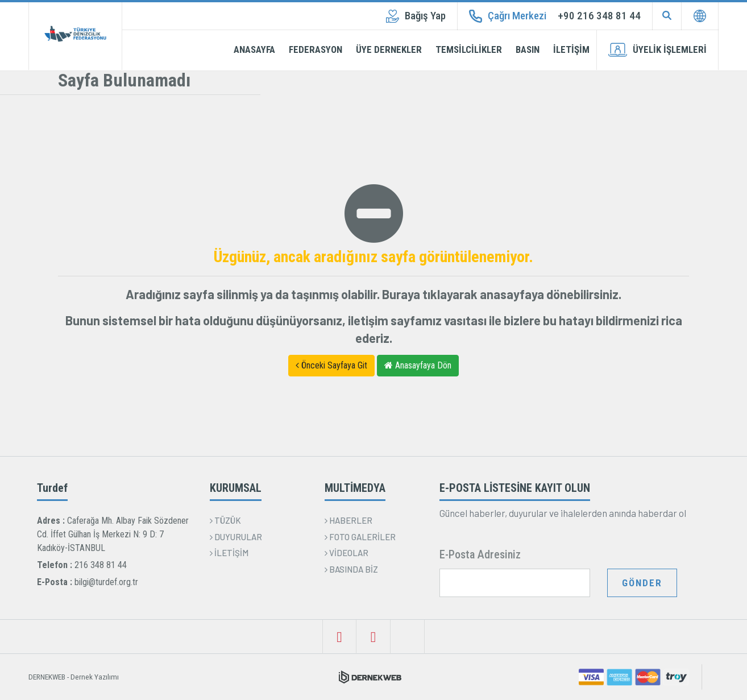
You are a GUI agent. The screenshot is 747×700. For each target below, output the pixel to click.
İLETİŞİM (571, 49)
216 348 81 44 (101, 565)
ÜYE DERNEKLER (389, 49)
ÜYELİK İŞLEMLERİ (657, 50)
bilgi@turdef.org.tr (106, 582)
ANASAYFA (254, 49)
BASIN (528, 49)
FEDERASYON (316, 49)
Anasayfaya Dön (418, 365)
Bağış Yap (416, 16)
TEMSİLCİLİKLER (469, 49)
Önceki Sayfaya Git (331, 365)
